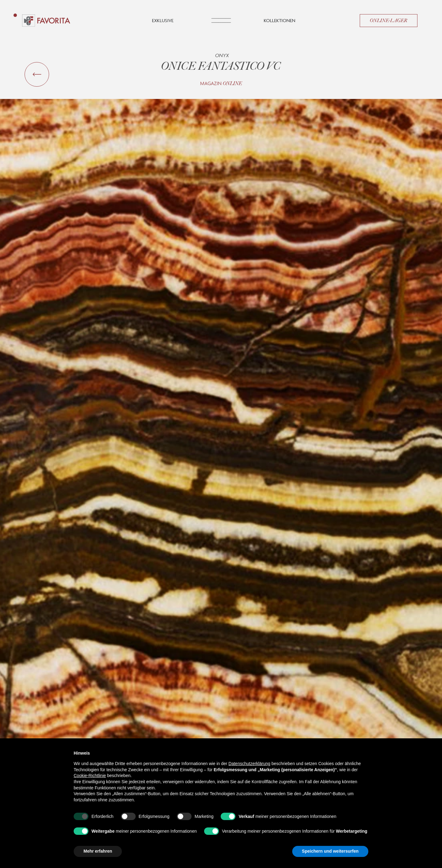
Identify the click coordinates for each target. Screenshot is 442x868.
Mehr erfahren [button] (98, 851)
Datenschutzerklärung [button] (249, 764)
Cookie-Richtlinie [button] (90, 776)
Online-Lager (389, 21)
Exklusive (163, 20)
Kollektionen (279, 20)
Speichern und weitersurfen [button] (330, 851)
